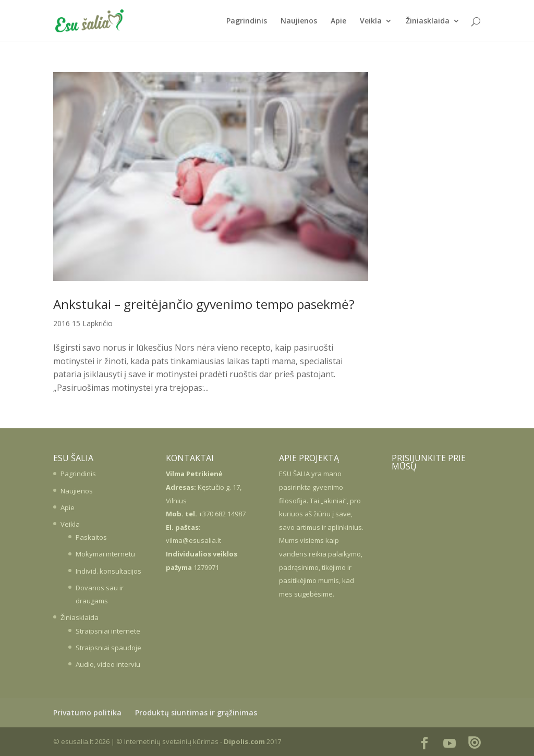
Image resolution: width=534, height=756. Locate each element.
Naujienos (299, 21)
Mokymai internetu (105, 554)
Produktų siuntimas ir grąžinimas (196, 712)
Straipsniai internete (108, 631)
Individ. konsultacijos (108, 571)
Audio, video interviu (108, 664)
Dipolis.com (244, 741)
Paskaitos (91, 537)
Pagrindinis (247, 21)
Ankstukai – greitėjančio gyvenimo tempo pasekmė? (204, 304)
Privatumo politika (87, 712)
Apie (338, 21)
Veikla (371, 21)
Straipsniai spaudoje (108, 648)
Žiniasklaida (428, 21)
